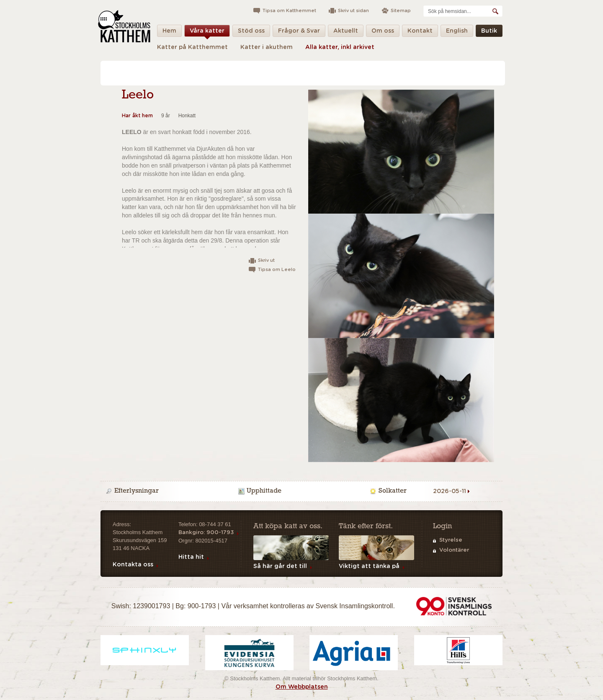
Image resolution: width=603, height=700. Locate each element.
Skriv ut (266, 260)
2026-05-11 (450, 491)
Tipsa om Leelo (277, 270)
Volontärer (454, 550)
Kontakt (420, 32)
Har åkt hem (137, 116)
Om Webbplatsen (302, 687)
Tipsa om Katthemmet (289, 11)
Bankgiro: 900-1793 (206, 533)
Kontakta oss (133, 565)
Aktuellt (346, 32)
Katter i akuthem (267, 47)
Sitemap (401, 11)
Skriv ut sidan (353, 11)
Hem (169, 32)
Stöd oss (251, 32)
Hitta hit (191, 557)
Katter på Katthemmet (192, 47)
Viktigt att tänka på (369, 566)
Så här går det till (280, 566)
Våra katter (207, 32)
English (457, 32)
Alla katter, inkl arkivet (340, 47)
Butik (489, 32)
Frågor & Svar (299, 32)
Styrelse (451, 540)
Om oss (383, 32)
